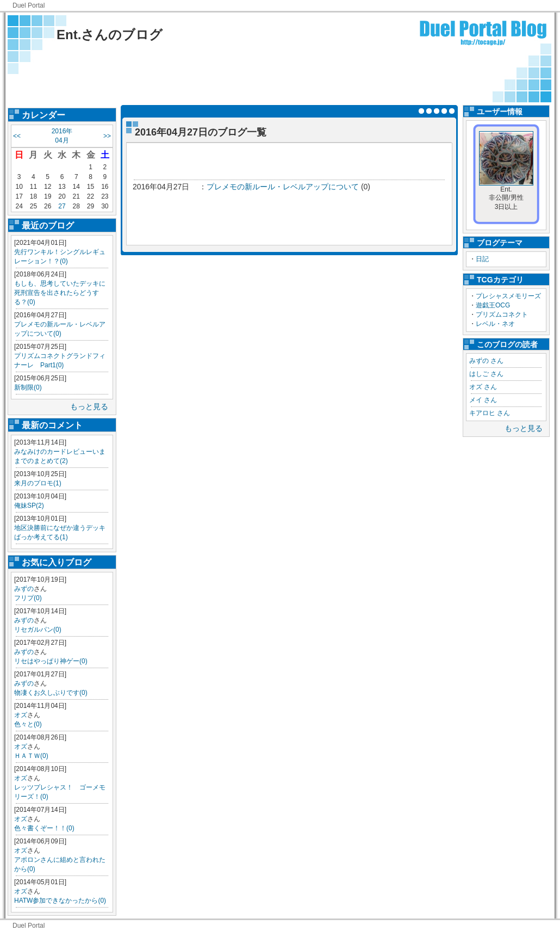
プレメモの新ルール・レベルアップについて (283, 187)
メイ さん (483, 400)
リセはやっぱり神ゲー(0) (51, 661)
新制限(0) (28, 387)
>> (107, 136)
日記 (482, 259)
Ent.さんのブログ (110, 35)
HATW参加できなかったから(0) (60, 901)
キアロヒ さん (490, 413)
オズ (21, 715)
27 (62, 206)
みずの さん (486, 361)
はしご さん (486, 374)
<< (17, 136)
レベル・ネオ (495, 324)
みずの (24, 589)
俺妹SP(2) (29, 505)
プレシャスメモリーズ (508, 296)
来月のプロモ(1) (38, 483)
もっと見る (89, 406)
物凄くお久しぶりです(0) (51, 693)
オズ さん (483, 387)
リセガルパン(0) (38, 630)
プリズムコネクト (502, 315)
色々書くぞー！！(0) (44, 828)
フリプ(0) (28, 598)
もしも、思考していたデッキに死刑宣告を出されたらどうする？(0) (60, 293)
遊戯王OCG (493, 305)
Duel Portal (29, 5)
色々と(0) (28, 724)
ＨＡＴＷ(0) (31, 756)
